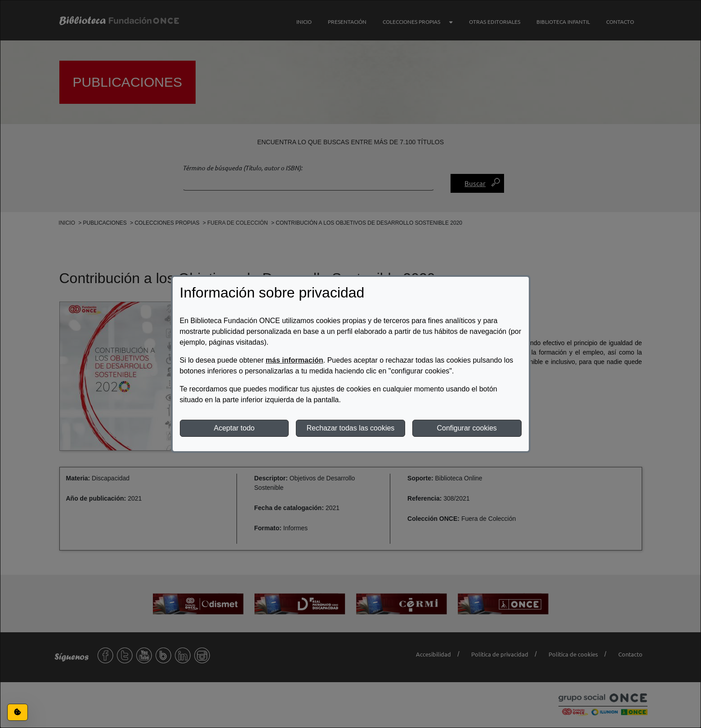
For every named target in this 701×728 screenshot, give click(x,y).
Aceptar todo (234, 428)
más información (295, 360)
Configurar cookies (467, 428)
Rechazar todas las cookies (351, 428)
